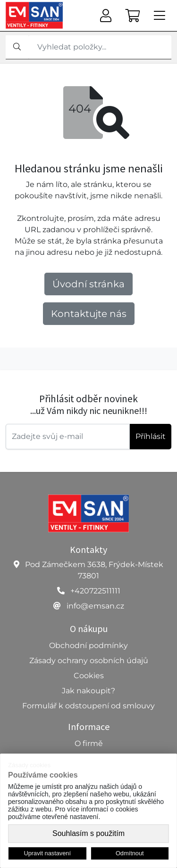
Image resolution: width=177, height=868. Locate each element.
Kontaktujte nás (89, 314)
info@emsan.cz (95, 606)
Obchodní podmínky (88, 645)
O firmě (89, 743)
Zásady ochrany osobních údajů (89, 661)
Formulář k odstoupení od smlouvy (88, 706)
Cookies (89, 676)
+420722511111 (95, 591)
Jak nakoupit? (88, 691)
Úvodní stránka (88, 284)
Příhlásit (151, 436)
